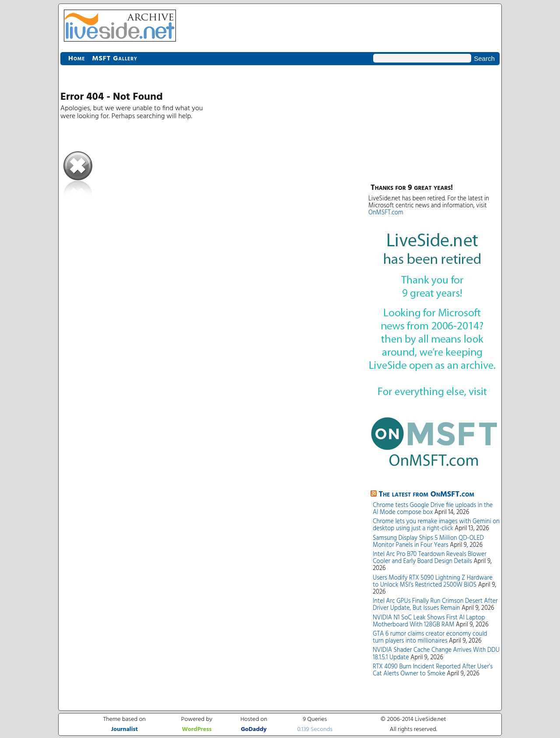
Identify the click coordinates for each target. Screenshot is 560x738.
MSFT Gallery (115, 59)
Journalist (124, 729)
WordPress (197, 729)
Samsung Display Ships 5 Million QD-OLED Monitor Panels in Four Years (428, 542)
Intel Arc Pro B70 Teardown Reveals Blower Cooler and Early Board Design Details (430, 558)
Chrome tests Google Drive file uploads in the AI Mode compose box (433, 509)
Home (77, 59)
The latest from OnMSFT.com (427, 495)
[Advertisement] (434, 122)
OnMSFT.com (386, 213)
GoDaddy (254, 729)
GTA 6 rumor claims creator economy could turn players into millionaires (430, 638)
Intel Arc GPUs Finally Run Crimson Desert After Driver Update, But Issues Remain (435, 605)
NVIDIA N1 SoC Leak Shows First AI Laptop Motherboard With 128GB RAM (429, 621)
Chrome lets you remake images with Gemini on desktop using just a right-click (436, 525)
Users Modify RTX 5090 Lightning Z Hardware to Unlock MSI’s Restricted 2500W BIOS (433, 582)
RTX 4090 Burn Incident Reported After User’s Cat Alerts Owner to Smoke (433, 670)
